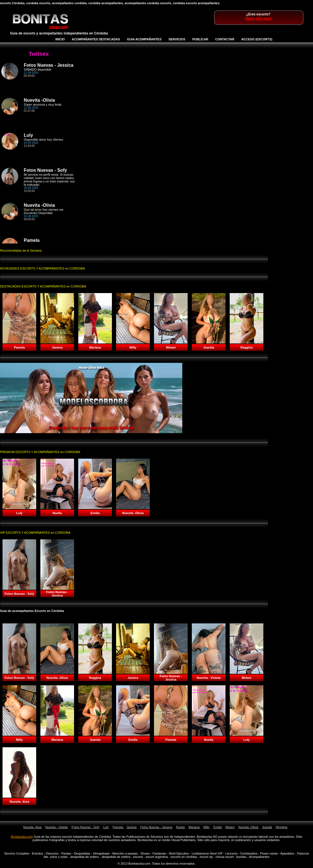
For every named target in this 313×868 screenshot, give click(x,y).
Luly (106, 827)
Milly (206, 827)
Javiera (131, 827)
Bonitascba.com (22, 837)
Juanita (267, 827)
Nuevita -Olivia (248, 827)
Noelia (180, 827)
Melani (230, 827)
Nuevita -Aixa (32, 827)
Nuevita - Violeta (57, 827)
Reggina (281, 827)
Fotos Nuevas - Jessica (156, 827)
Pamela (118, 827)
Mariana (194, 827)
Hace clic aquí (258, 18)
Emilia (218, 827)
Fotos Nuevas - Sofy (86, 827)
